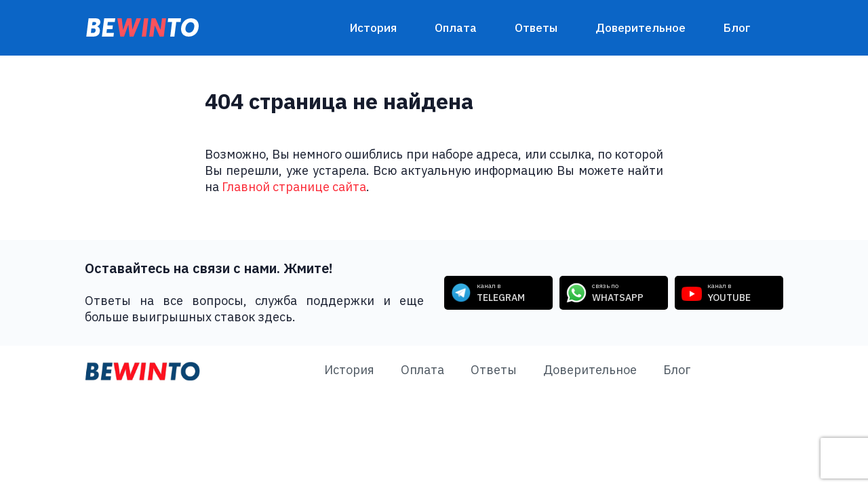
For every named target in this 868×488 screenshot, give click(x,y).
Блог (737, 28)
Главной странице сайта (294, 187)
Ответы (536, 28)
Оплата (456, 28)
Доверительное (640, 28)
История (373, 28)
